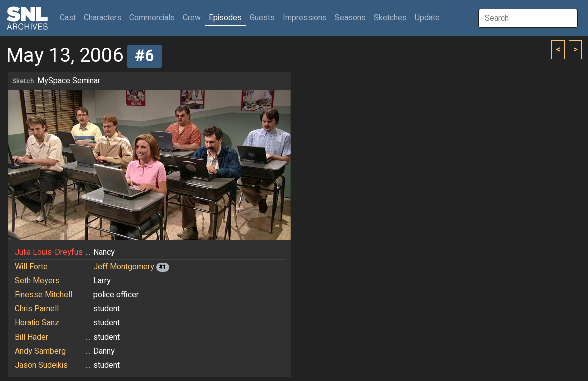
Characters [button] (102, 18)
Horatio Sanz (37, 323)
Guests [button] (262, 18)
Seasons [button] (350, 18)
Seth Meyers (37, 281)
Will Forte (31, 267)
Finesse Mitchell (43, 295)
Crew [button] (192, 18)
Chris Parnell (37, 309)
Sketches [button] (390, 18)
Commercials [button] (152, 18)
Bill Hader (31, 337)
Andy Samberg (40, 351)
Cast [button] (70, 17)
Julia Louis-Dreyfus (49, 252)
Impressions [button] (305, 18)
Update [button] (427, 18)
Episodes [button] (225, 18)
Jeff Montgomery (124, 267)
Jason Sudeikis (41, 365)
